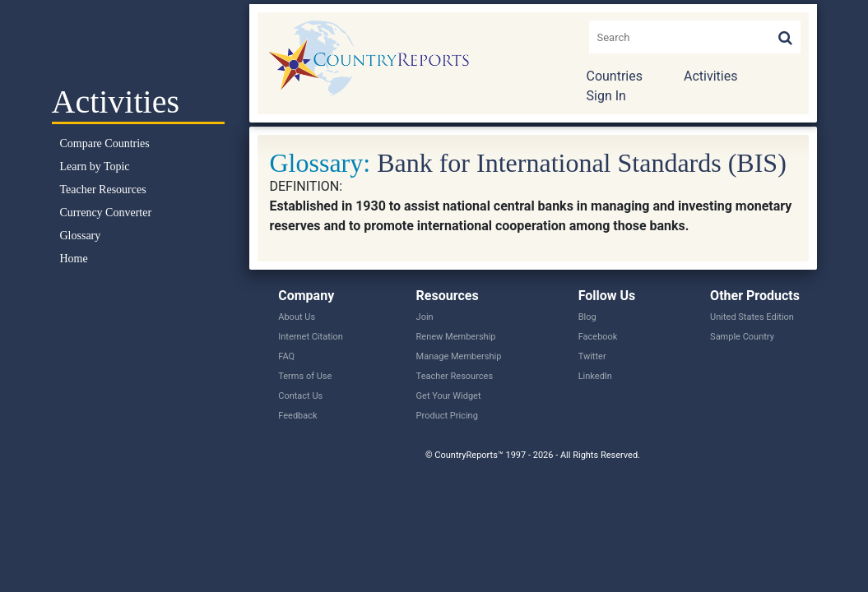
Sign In (606, 96)
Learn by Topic (95, 166)
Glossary (81, 236)
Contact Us (300, 396)
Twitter (592, 356)
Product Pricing (447, 416)
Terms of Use (305, 376)
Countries (615, 76)
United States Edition (752, 317)
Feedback (297, 416)
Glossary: (320, 163)
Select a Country (138, 41)
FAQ (286, 356)
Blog (587, 317)
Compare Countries (105, 143)
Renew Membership (456, 337)
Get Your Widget (449, 396)
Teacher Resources (103, 190)
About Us (297, 317)
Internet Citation (311, 337)
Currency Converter (106, 213)
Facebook (598, 337)
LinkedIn (595, 376)
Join (425, 317)
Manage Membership (459, 356)
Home (74, 259)
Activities (710, 76)
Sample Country (742, 337)
